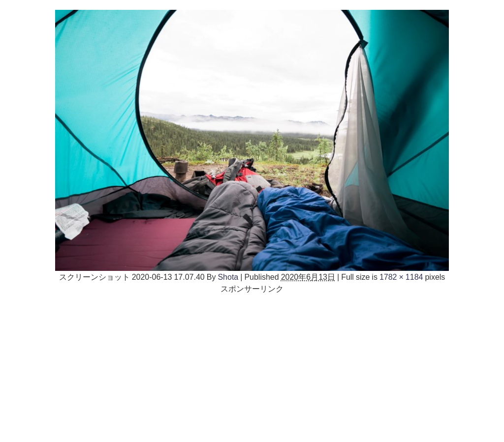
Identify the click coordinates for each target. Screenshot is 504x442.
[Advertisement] (252, 363)
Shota (228, 277)
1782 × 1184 (401, 277)
